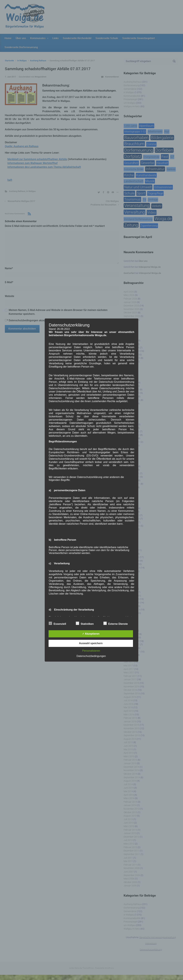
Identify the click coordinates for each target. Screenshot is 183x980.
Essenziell (57, 623)
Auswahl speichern (91, 643)
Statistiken (85, 623)
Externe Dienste (116, 623)
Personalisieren (91, 651)
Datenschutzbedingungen (91, 656)
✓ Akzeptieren (91, 634)
